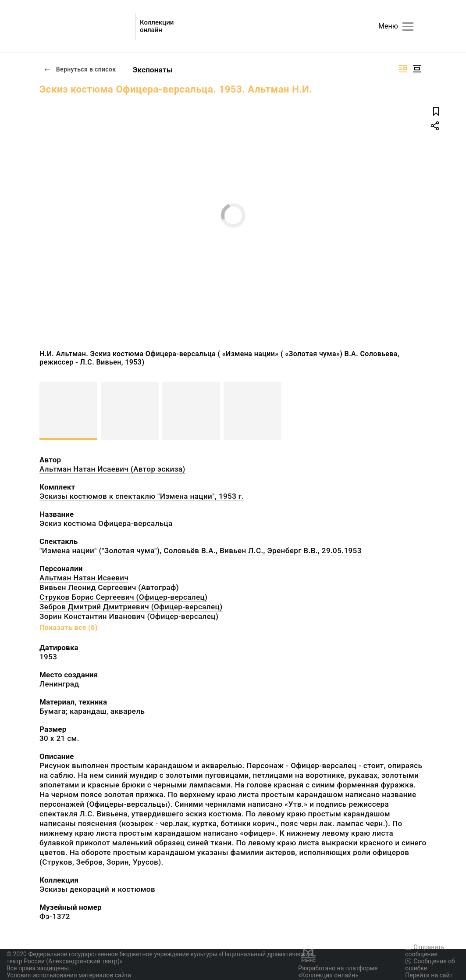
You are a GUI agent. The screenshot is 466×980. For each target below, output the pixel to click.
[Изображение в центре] (417, 69)
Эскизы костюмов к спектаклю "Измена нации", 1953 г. (142, 496)
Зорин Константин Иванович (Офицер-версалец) (129, 616)
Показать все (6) (69, 628)
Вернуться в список (80, 69)
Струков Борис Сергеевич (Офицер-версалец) (123, 597)
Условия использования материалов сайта (69, 975)
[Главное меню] (408, 27)
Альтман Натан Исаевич (84, 578)
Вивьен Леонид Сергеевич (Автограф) (109, 587)
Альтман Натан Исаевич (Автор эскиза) (112, 469)
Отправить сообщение (425, 951)
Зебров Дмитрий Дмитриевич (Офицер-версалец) (131, 607)
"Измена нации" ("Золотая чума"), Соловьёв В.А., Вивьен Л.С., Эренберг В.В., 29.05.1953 (201, 551)
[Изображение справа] (403, 69)
